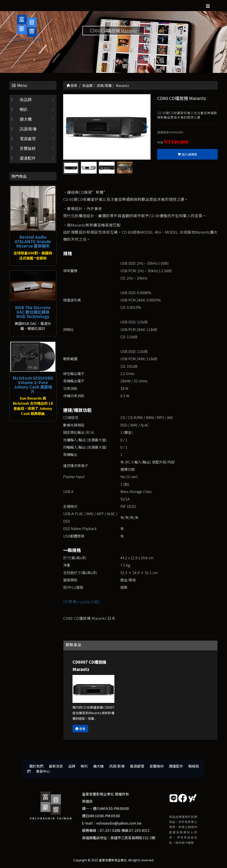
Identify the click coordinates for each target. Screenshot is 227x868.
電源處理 (28, 139)
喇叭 (24, 109)
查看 (80, 729)
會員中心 (43, 771)
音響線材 (28, 149)
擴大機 (26, 119)
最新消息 (56, 766)
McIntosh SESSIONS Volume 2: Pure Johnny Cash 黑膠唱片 (33, 384)
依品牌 (26, 100)
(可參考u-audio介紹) (81, 602)
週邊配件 (28, 158)
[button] (145, 127)
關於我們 (36, 766)
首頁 (72, 85)
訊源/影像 (28, 129)
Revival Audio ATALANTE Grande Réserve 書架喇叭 (33, 241)
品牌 (72, 766)
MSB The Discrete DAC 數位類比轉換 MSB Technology (33, 312)
